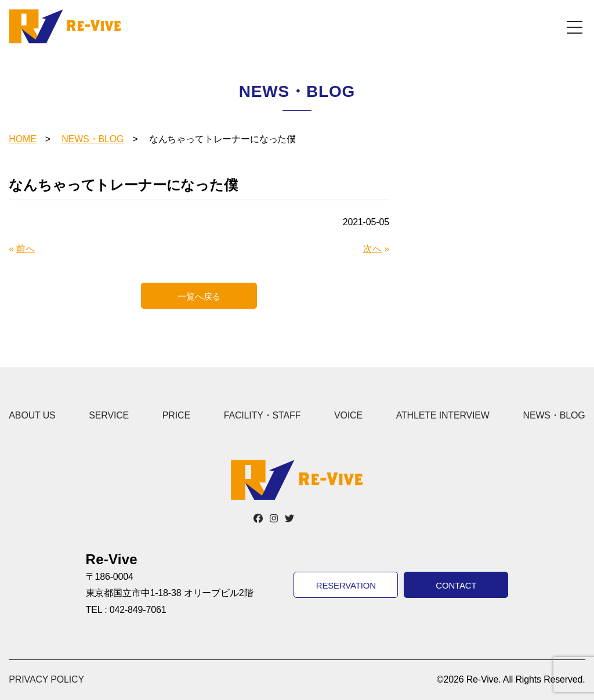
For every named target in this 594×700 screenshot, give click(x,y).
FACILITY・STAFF (262, 415)
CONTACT (456, 585)
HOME (22, 139)
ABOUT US (32, 415)
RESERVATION (346, 585)
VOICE (348, 415)
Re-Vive (65, 26)
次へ (372, 249)
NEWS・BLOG (93, 139)
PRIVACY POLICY (46, 679)
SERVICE (109, 415)
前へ (26, 249)
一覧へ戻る (199, 296)
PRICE (176, 415)
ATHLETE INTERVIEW (443, 415)
